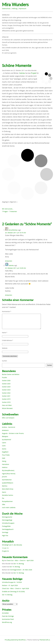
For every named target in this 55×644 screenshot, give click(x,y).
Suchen (4, 361)
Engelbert (5, 452)
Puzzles (4, 377)
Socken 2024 (6, 387)
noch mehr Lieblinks (9, 507)
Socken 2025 (6, 384)
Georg (4, 461)
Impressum (23, 9)
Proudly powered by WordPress (15, 640)
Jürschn (5, 477)
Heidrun (5, 467)
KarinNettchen (7, 480)
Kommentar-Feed (8, 619)
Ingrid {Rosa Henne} (9, 474)
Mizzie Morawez (7, 408)
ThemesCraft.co (45, 640)
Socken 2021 (6, 396)
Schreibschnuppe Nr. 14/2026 (12, 582)
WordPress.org (7, 622)
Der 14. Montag (19, 564)
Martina (5, 486)
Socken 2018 (6, 402)
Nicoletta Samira (7, 495)
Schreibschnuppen (8, 523)
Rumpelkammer (7, 501)
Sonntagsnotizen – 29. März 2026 (21, 570)
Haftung (15, 9)
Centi (4, 446)
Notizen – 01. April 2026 (10, 585)
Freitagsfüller (6, 526)
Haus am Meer (7, 405)
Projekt (34, 73)
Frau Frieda (6, 455)
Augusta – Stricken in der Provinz (13, 433)
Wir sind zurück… (8, 209)
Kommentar (7, 311)
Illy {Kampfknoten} (8, 470)
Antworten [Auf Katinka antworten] (9, 295)
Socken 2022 (6, 393)
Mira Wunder (32, 70)
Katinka (22, 73)
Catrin (4, 443)
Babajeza (5, 436)
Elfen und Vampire (8, 418)
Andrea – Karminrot (9, 427)
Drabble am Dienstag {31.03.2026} (13, 592)
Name (5, 333)
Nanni (4, 492)
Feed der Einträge (8, 616)
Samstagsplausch (8, 529)
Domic (4, 449)
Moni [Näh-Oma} (8, 489)
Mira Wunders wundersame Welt (19, 5)
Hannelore (6, 464)
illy (3, 560)
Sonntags (5, 532)
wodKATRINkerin (8, 483)
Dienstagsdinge (7, 520)
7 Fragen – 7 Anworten (9, 211)
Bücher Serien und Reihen (11, 374)
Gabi (4, 458)
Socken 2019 (6, 399)
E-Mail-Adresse (8, 340)
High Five (5, 535)
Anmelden (5, 613)
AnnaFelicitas (13, 230)
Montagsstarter (7, 517)
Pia (3, 498)
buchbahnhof (7, 440)
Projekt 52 (5, 551)
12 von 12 (5, 548)
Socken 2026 (6, 381)
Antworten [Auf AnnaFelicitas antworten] (9, 261)
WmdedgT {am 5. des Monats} (12, 545)
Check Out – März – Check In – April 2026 (20, 560)
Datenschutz (6, 9)
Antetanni (5, 430)
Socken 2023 (6, 390)
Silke (4, 504)
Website (5, 348)
